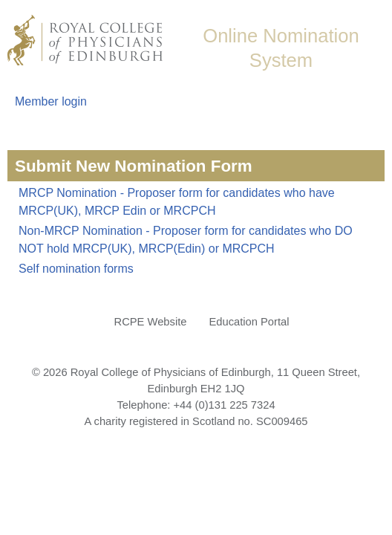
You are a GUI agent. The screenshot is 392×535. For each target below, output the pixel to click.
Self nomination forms (76, 269)
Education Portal (249, 322)
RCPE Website (151, 322)
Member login (51, 101)
